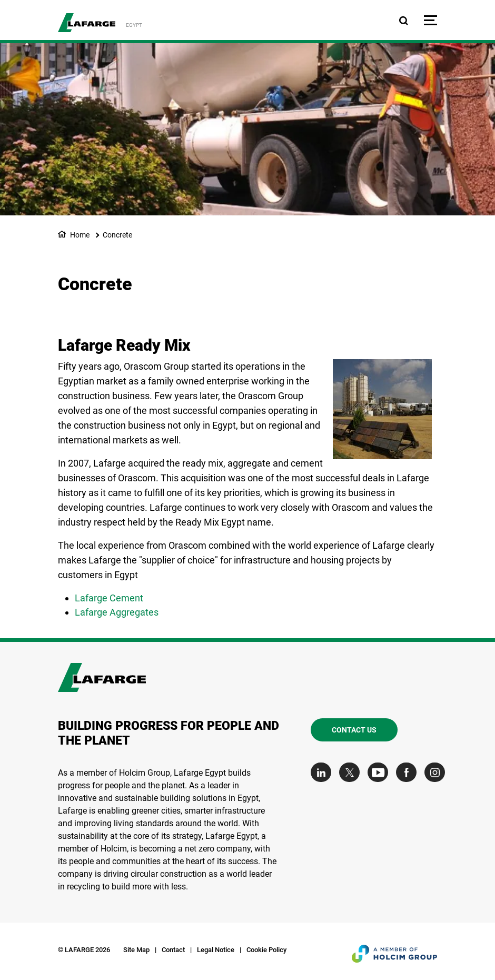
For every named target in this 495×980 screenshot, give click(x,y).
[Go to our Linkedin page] (324, 772)
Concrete (117, 235)
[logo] (87, 23)
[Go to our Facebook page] (409, 772)
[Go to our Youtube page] (380, 772)
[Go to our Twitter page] (352, 772)
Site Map (136, 950)
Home (80, 235)
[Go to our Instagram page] (437, 772)
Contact (173, 950)
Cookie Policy (266, 950)
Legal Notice (216, 950)
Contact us (354, 730)
